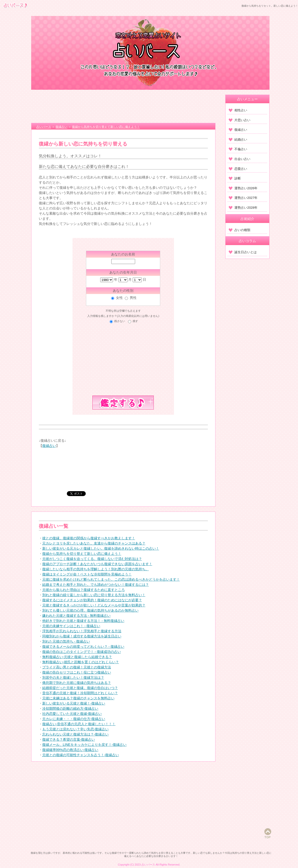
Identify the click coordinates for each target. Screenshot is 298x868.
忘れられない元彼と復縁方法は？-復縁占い (76, 734)
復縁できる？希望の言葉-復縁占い (69, 739)
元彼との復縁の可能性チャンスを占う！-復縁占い (81, 755)
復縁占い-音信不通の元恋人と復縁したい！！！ (79, 724)
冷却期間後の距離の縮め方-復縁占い (70, 708)
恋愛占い (238, 169)
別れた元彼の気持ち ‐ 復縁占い (66, 641)
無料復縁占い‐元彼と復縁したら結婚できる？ (77, 657)
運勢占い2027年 (243, 198)
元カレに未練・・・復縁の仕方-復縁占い (74, 719)
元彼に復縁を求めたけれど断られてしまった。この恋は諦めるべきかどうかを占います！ (111, 579)
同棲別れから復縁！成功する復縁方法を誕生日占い (82, 636)
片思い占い (240, 120)
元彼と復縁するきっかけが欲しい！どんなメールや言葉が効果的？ (94, 605)
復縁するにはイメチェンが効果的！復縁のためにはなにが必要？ (92, 600)
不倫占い (238, 149)
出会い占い (240, 159)
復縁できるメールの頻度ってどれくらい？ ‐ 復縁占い (83, 647)
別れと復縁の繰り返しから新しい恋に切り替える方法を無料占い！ (94, 595)
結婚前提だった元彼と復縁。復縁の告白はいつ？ (80, 688)
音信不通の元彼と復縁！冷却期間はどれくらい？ (80, 693)
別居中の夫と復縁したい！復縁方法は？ (73, 677)
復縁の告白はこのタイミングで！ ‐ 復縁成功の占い (82, 652)
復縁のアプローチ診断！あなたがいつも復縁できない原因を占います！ (97, 564)
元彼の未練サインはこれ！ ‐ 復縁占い (71, 626)
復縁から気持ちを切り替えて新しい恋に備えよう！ (82, 554)
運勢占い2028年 (243, 208)
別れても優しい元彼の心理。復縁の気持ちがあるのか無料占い (90, 610)
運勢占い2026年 (243, 188)
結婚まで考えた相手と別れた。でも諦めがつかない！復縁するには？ (96, 585)
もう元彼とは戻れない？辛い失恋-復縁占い (76, 729)
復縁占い (49, 446)
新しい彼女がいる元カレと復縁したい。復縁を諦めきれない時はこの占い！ (101, 548)
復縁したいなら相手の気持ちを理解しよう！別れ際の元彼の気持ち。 (96, 569)
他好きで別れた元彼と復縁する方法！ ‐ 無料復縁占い (83, 621)
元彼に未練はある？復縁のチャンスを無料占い (78, 698)
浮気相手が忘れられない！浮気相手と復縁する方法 (82, 631)
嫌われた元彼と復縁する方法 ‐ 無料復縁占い (76, 616)
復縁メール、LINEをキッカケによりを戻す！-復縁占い (85, 745)
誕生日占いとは (243, 252)
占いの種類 (240, 230)
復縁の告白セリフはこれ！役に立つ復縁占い (77, 672)
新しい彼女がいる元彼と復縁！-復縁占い (74, 703)
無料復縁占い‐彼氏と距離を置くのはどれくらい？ (81, 662)
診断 (235, 178)
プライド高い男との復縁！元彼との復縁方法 (77, 667)
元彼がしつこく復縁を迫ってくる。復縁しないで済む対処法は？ (92, 559)
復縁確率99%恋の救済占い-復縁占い (70, 750)
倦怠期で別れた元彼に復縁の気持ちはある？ (77, 683)
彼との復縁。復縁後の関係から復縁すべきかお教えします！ (89, 538)
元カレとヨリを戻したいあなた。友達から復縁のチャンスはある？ (94, 543)
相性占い (238, 110)
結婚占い (238, 140)
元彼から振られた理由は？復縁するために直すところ (84, 590)
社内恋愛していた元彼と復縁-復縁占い (72, 714)
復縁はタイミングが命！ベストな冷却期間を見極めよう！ (87, 574)
